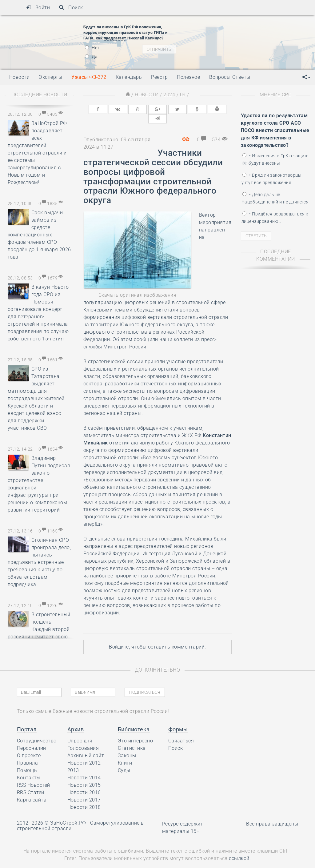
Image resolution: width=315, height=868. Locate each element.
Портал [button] (27, 719)
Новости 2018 (84, 797)
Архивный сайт (86, 746)
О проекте (29, 746)
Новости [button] (19, 77)
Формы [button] (178, 719)
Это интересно (135, 731)
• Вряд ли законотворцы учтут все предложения (271, 179)
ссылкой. (240, 848)
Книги (125, 753)
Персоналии (32, 738)
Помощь (27, 760)
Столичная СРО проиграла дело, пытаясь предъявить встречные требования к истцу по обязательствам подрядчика (39, 562)
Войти (38, 8)
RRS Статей (31, 783)
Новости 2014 (84, 768)
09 (183, 95)
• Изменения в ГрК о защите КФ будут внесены (275, 159)
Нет (92, 48)
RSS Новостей (34, 775)
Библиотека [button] (134, 719)
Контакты (29, 768)
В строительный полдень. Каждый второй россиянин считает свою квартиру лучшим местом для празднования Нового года (39, 637)
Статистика (132, 738)
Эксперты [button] (50, 77)
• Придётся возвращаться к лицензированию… (275, 218)
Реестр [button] (159, 77)
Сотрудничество (37, 731)
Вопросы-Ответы (230, 77)
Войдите (119, 637)
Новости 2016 (84, 783)
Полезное (188, 77)
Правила (27, 753)
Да (91, 57)
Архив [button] (76, 719)
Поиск (71, 8)
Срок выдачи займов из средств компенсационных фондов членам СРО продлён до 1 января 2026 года (39, 235)
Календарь (129, 77)
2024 (169, 95)
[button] (306, 77)
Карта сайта (32, 790)
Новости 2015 (84, 775)
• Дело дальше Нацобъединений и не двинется (275, 198)
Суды (124, 760)
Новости (147, 95)
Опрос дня (80, 731)
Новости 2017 (84, 790)
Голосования (83, 738)
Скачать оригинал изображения (137, 285)
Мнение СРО (276, 95)
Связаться (181, 731)
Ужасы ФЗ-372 (89, 77)
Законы (127, 746)
